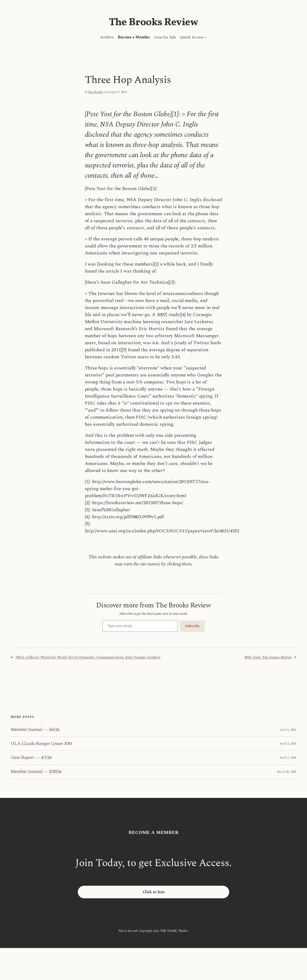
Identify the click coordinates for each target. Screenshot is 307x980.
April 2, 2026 (288, 744)
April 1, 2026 (288, 758)
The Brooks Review (154, 23)
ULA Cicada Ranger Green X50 (41, 744)
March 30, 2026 (287, 772)
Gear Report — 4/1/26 (31, 758)
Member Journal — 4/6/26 (35, 730)
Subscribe (192, 626)
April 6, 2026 (288, 730)
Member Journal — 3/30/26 (36, 772)
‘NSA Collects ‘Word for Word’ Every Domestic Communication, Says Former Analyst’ (88, 657)
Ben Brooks (96, 92)
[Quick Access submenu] (206, 37)
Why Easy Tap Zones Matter (268, 657)
